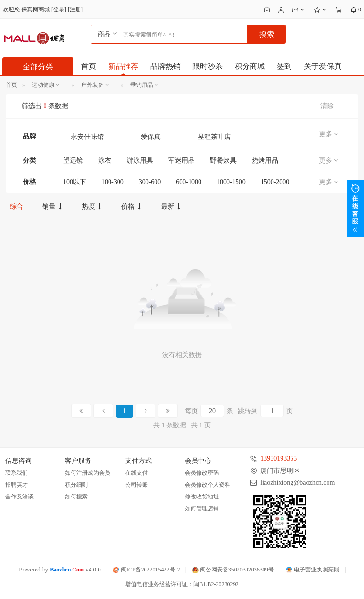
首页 (89, 66)
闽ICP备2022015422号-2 (146, 570)
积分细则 (76, 485)
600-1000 (189, 182)
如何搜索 (76, 497)
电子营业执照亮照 (313, 570)
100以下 (75, 182)
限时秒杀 (208, 66)
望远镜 (73, 161)
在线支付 (136, 473)
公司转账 (136, 485)
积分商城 (250, 66)
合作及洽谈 (19, 497)
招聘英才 (17, 485)
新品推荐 (123, 66)
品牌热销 (165, 66)
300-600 (150, 182)
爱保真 (151, 137)
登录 (59, 9)
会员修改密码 (202, 473)
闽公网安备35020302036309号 (233, 570)
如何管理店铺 (202, 508)
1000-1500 (231, 182)
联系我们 (17, 473)
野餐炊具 (223, 161)
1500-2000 (275, 182)
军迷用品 (182, 161)
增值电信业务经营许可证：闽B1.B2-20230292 (182, 584)
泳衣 (105, 161)
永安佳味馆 (87, 137)
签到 (284, 66)
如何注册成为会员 (88, 473)
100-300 (113, 182)
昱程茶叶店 (214, 137)
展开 (356, 208)
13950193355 (278, 458)
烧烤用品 (265, 161)
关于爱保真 (323, 66)
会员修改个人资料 (208, 485)
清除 (327, 106)
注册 (75, 9)
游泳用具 (140, 161)
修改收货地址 (202, 497)
